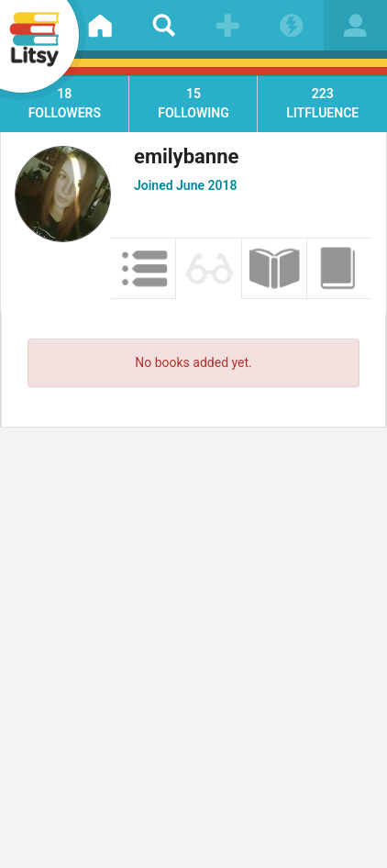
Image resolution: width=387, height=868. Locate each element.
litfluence (322, 102)
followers (65, 102)
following (194, 102)
